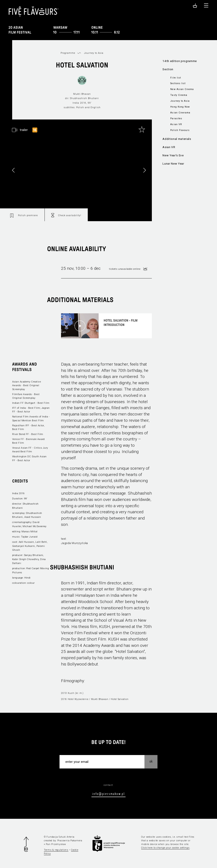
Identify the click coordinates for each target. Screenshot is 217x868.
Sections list (178, 83)
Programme (68, 53)
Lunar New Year (173, 164)
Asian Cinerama (180, 113)
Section (168, 69)
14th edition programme (180, 61)
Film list (176, 78)
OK (151, 761)
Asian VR (176, 124)
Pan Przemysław (56, 844)
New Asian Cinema (182, 89)
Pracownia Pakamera (70, 841)
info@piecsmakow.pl (108, 794)
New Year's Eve (173, 155)
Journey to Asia (180, 101)
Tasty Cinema (179, 95)
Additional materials (177, 139)
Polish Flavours (180, 130)
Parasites (176, 119)
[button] (144, 170)
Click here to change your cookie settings (165, 848)
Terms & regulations (56, 850)
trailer (24, 130)
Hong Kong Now (180, 107)
